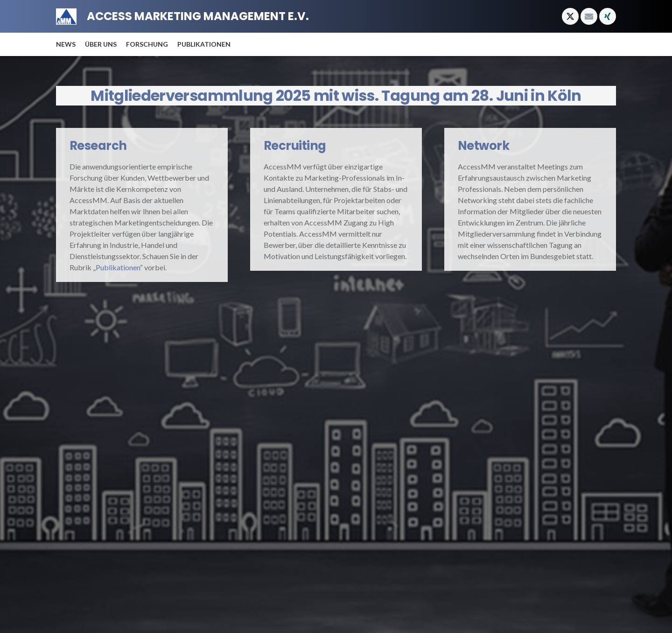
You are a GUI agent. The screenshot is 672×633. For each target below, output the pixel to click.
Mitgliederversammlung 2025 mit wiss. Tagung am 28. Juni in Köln (336, 95)
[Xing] (608, 16)
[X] (570, 16)
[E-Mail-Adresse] (589, 16)
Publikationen (118, 267)
